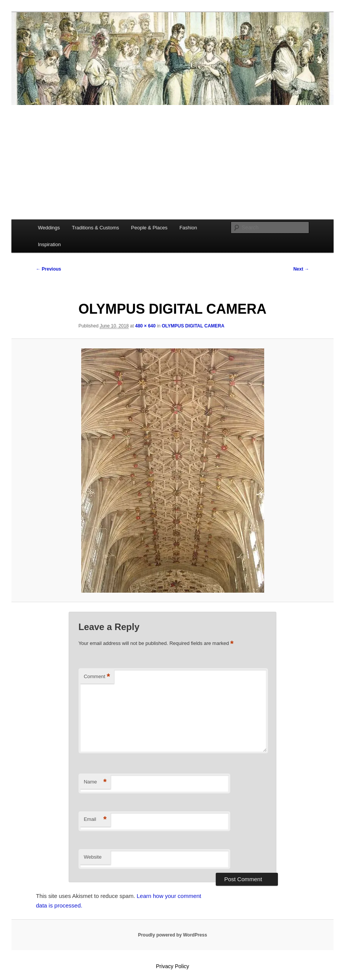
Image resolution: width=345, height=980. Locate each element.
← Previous (48, 269)
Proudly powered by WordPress (172, 935)
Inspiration (49, 244)
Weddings (49, 228)
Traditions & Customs (95, 228)
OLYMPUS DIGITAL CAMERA (193, 326)
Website (93, 857)
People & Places (149, 228)
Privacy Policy (172, 966)
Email (95, 820)
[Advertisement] (172, 162)
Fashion (188, 228)
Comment (97, 677)
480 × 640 (145, 326)
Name (95, 782)
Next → (301, 269)
